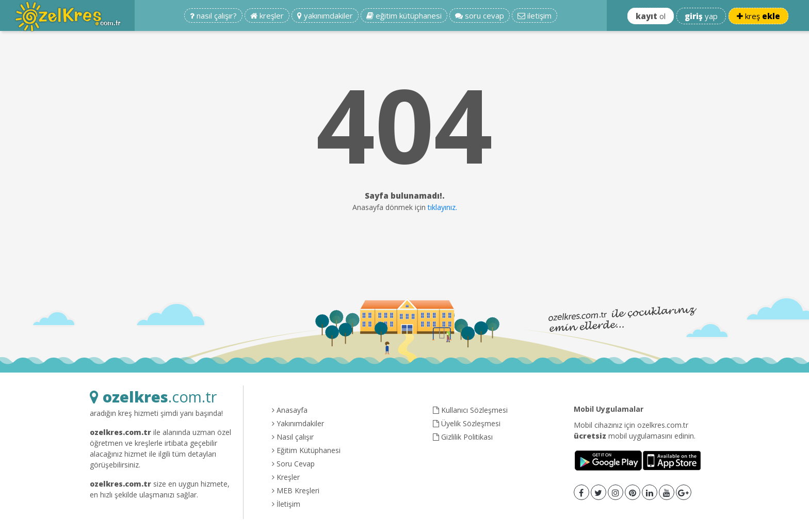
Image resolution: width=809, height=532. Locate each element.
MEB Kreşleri (296, 490)
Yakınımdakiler (298, 423)
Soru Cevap (293, 464)
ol (651, 16)
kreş (758, 16)
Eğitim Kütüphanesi (306, 450)
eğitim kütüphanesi (404, 15)
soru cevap (480, 15)
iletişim (535, 15)
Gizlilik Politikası (463, 437)
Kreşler (286, 477)
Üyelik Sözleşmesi (467, 423)
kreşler (267, 15)
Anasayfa (290, 410)
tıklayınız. (442, 207)
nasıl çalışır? (213, 15)
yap (701, 16)
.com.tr (153, 397)
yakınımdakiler (325, 15)
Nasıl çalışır (293, 437)
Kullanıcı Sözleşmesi (470, 410)
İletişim (286, 504)
